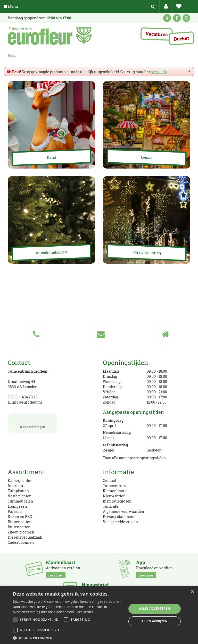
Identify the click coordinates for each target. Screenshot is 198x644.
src (153, 6)
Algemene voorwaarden (123, 511)
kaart (167, 18)
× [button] (192, 592)
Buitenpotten (19, 527)
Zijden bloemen (21, 532)
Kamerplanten (20, 480)
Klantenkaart (114, 491)
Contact (110, 480)
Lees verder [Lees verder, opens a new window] (84, 612)
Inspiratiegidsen (117, 501)
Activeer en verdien (63, 569)
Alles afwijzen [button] (155, 621)
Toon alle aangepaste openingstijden (134, 458)
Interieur (16, 486)
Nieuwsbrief (114, 496)
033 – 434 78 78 (24, 397)
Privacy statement (119, 517)
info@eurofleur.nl (27, 402)
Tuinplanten (18, 491)
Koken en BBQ (20, 517)
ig (186, 18)
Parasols (15, 511)
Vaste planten (20, 496)
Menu (11, 6)
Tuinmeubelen (20, 501)
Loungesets (18, 506)
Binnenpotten (20, 522)
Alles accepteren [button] (155, 609)
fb (177, 18)
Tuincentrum (114, 486)
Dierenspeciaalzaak (25, 537)
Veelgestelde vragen (120, 522)
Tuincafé (111, 506)
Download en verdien (154, 569)
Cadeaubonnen (21, 542)
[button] (68, 638)
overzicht (159, 72)
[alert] (99, 615)
